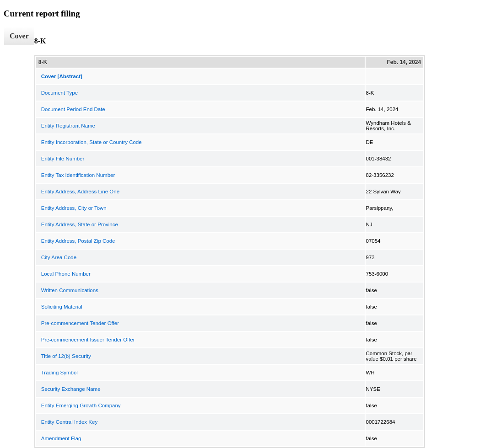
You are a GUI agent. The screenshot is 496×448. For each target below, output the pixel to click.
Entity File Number (63, 159)
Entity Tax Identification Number (78, 175)
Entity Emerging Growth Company (81, 405)
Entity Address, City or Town (74, 208)
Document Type (59, 93)
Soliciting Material (62, 307)
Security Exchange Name (71, 389)
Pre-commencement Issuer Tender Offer (88, 340)
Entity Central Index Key (69, 422)
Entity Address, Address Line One (80, 192)
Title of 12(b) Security (66, 356)
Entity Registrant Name (68, 126)
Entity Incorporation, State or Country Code (92, 142)
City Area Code (59, 257)
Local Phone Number (66, 274)
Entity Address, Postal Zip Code (78, 241)
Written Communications (70, 290)
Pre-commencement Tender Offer (80, 323)
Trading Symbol (59, 373)
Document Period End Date (73, 109)
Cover (19, 36)
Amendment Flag (61, 438)
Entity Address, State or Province (80, 224)
